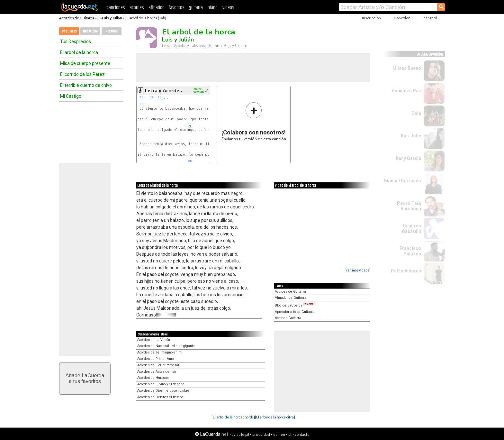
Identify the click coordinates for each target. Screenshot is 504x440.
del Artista (90, 31)
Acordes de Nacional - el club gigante (166, 346)
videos (228, 8)
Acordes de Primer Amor (156, 359)
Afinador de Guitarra (291, 298)
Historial (112, 31)
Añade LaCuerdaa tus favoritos (85, 378)
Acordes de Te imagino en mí (160, 352)
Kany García (408, 158)
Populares (69, 31)
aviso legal (240, 434)
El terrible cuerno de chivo (86, 85)
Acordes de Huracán (153, 378)
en (283, 434)
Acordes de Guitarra (77, 18)
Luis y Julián (112, 18)
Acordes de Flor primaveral (158, 365)
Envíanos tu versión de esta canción (254, 121)
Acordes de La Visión (154, 340)
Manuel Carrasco (403, 181)
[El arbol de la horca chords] (233, 417)
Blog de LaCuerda (295, 305)
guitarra (196, 8)
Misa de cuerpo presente (85, 63)
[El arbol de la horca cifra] (275, 417)
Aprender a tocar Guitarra (295, 312)
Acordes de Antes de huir (157, 372)
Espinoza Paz (407, 91)
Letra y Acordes (163, 91)
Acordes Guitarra (288, 318)
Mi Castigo (71, 96)
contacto (302, 434)
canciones (116, 8)
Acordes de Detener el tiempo (160, 397)
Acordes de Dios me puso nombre (163, 391)
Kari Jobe (411, 136)
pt (290, 434)
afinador (156, 8)
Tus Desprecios (76, 41)
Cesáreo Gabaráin (411, 229)
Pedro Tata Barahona (409, 206)
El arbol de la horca (79, 52)
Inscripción (371, 18)
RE (152, 98)
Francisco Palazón (410, 251)
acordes (137, 8)
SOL (143, 98)
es (275, 434)
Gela (416, 113)
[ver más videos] (357, 270)
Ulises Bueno (407, 68)
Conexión (402, 18)
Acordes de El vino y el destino (161, 384)
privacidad (261, 434)
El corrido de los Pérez (82, 74)
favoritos (176, 8)
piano (213, 8)
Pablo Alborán (406, 271)
